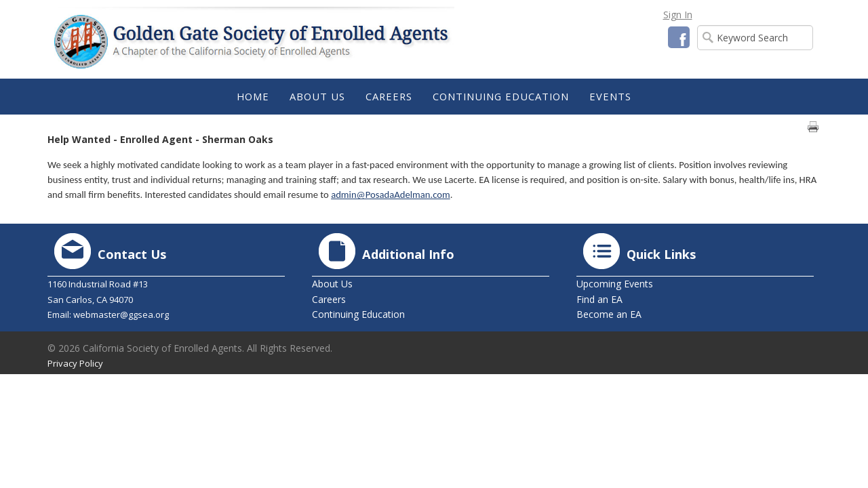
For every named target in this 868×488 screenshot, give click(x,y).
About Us (332, 284)
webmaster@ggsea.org (121, 314)
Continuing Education (358, 314)
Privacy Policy (75, 363)
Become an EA (609, 314)
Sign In (678, 15)
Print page (813, 127)
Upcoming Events (615, 284)
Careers (329, 299)
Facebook (679, 37)
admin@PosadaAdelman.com (391, 195)
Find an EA (599, 299)
